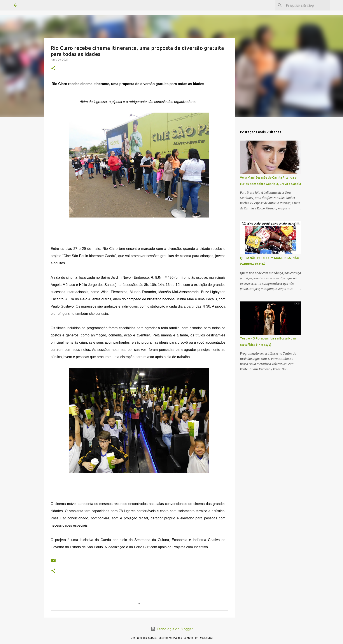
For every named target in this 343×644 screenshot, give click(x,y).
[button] (53, 69)
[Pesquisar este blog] (307, 5)
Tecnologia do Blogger (172, 629)
